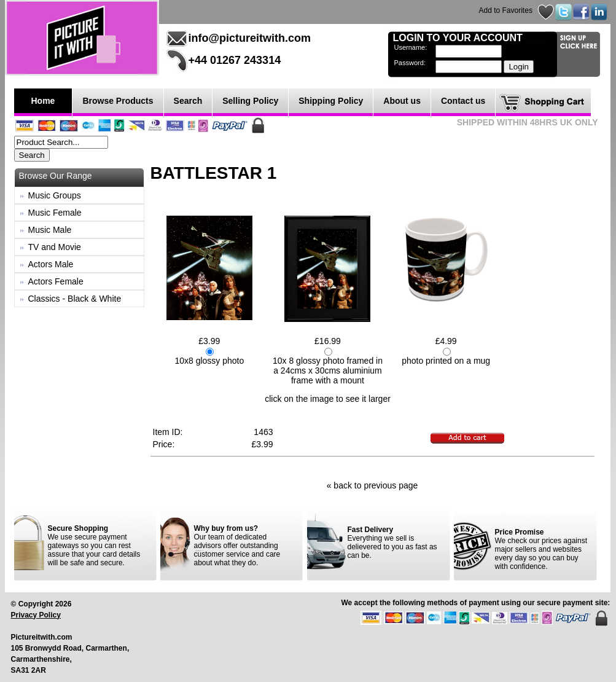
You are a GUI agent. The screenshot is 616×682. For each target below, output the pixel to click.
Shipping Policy (331, 101)
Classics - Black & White (75, 299)
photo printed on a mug (446, 361)
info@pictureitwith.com (250, 38)
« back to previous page (372, 485)
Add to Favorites (506, 10)
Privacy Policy (36, 615)
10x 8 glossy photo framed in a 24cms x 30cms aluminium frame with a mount (328, 370)
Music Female (55, 213)
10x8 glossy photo (209, 361)
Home (43, 101)
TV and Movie (55, 247)
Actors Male (51, 264)
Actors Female (56, 281)
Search (188, 101)
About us (402, 101)
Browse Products (118, 101)
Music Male (50, 230)
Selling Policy (250, 101)
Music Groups (55, 195)
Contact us (463, 101)
